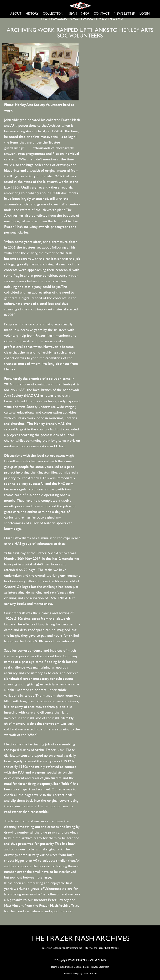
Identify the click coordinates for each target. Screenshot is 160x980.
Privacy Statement (100, 967)
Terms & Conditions (61, 967)
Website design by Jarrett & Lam (80, 973)
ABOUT (16, 13)
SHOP (85, 13)
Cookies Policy (81, 967)
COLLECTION (53, 13)
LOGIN (145, 13)
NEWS (72, 13)
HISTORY (32, 13)
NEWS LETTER (124, 13)
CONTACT (102, 13)
